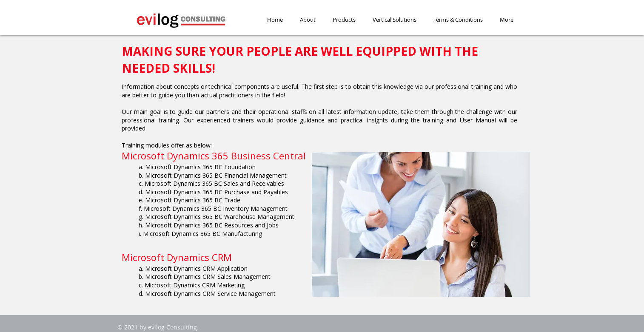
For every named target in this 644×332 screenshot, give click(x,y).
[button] (344, 20)
